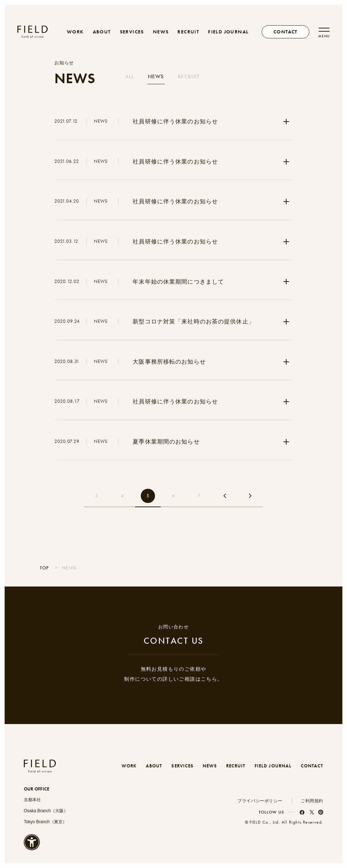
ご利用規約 (312, 801)
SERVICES (132, 32)
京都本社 (32, 800)
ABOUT (102, 32)
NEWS (161, 32)
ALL (130, 76)
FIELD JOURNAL (228, 32)
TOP (44, 568)
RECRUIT (188, 32)
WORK (75, 32)
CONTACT (312, 766)
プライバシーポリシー (260, 801)
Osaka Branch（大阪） (46, 811)
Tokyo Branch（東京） (45, 822)
